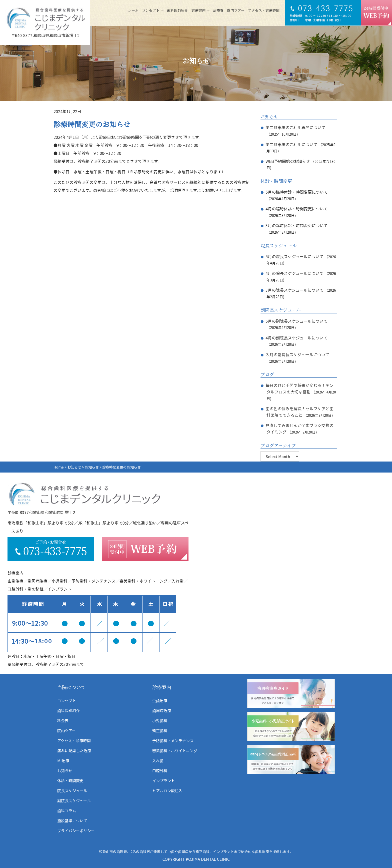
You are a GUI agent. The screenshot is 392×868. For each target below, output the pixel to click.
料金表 (63, 721)
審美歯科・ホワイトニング (175, 751)
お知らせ (65, 771)
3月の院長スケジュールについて (294, 290)
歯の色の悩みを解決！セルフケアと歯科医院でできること (299, 412)
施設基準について (72, 821)
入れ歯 (158, 761)
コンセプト (151, 10)
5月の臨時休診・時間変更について (297, 192)
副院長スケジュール (74, 801)
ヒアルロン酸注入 (167, 791)
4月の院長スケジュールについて (294, 273)
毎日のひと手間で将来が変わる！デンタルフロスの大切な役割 (299, 388)
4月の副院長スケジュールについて (296, 338)
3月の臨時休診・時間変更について (297, 225)
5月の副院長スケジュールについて (296, 321)
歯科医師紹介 (177, 10)
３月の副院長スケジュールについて (297, 354)
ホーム (133, 10)
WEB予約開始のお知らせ (288, 161)
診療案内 (198, 10)
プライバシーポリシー (76, 831)
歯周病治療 (162, 711)
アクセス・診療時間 (264, 10)
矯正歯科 (160, 731)
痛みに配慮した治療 (74, 751)
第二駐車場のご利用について (291, 144)
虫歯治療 (160, 701)
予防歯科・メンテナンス (173, 741)
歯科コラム (67, 811)
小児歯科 (160, 721)
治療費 (218, 10)
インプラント (163, 781)
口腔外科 (160, 771)
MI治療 (63, 761)
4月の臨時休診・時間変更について (297, 209)
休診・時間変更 (70, 781)
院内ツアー (236, 10)
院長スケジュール (72, 791)
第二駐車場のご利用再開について (295, 127)
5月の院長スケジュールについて (294, 256)
